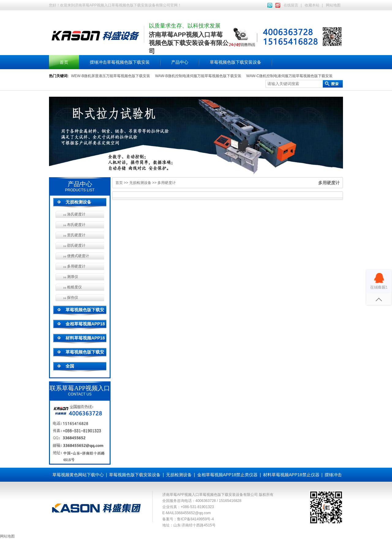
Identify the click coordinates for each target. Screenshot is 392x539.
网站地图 (333, 5)
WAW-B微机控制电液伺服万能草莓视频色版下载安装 (198, 76)
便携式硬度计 (78, 256)
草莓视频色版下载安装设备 (236, 62)
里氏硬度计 (76, 235)
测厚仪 (73, 277)
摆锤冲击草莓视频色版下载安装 (120, 62)
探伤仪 (73, 298)
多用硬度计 (76, 266)
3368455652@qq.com (193, 513)
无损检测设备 (78, 202)
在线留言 (291, 5)
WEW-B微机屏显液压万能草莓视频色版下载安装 (111, 76)
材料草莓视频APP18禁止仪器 (291, 475)
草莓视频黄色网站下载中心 (78, 475)
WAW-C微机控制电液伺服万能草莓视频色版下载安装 (289, 76)
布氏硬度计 (76, 225)
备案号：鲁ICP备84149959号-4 (188, 519)
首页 (64, 62)
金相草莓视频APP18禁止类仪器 (228, 475)
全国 (70, 366)
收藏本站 (312, 5)
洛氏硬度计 (76, 214)
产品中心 (180, 62)
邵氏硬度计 (76, 245)
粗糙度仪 (74, 287)
